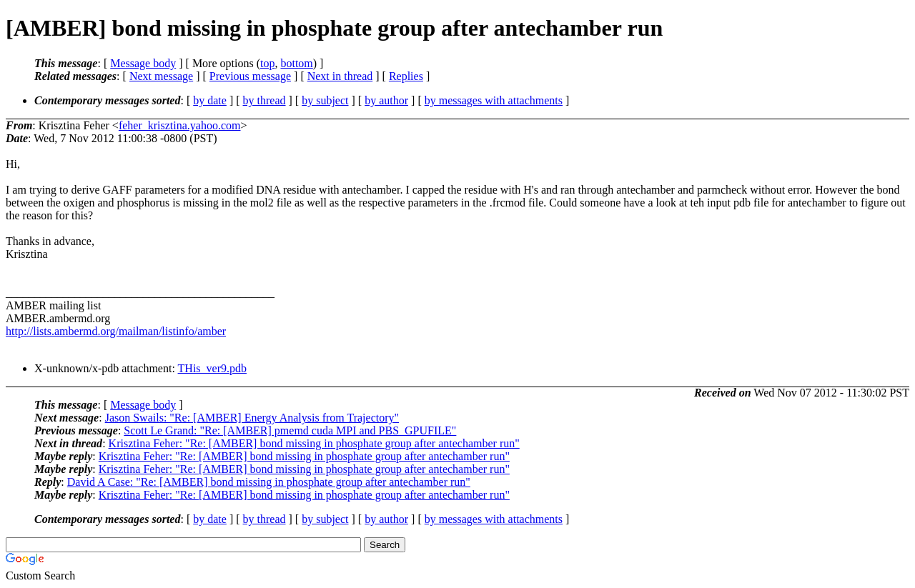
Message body (143, 63)
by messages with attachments (494, 100)
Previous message (250, 76)
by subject (325, 100)
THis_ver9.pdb (212, 368)
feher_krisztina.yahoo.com (180, 125)
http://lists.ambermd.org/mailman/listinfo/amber (116, 331)
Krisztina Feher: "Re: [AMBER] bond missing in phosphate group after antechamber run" (314, 443)
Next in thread (340, 76)
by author (386, 100)
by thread (264, 100)
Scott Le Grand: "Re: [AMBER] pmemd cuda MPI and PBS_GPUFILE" (290, 430)
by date (210, 100)
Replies (406, 76)
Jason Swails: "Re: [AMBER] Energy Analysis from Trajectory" (252, 418)
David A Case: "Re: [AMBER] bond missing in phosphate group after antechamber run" (269, 482)
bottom (296, 63)
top (267, 63)
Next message (161, 76)
